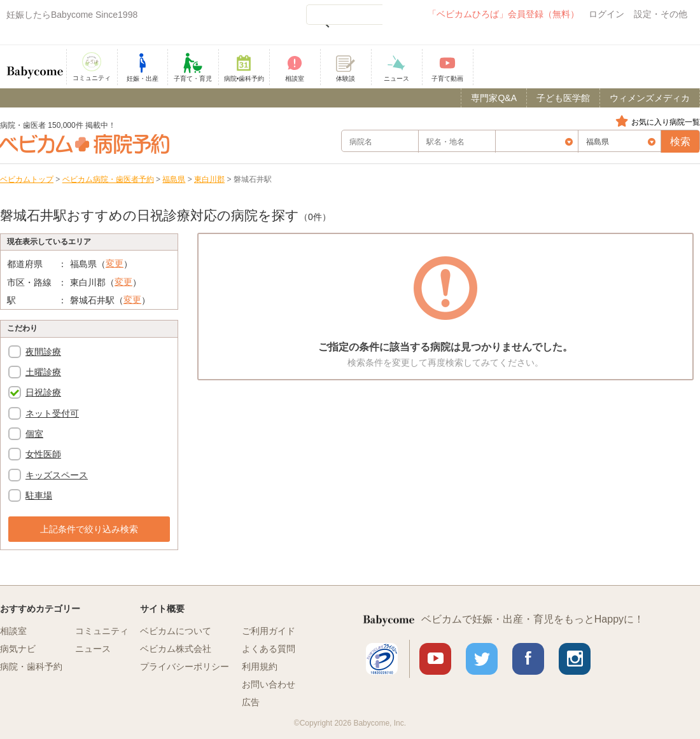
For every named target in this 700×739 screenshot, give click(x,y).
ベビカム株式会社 (176, 649)
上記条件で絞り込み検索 (89, 529)
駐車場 (39, 495)
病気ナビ (18, 649)
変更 (115, 263)
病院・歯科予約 (31, 666)
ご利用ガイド (269, 631)
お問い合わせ (269, 684)
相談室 (13, 631)
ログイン (606, 14)
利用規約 (260, 666)
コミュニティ (102, 631)
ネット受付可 (52, 413)
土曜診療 (43, 372)
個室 (34, 434)
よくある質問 (269, 649)
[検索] (344, 15)
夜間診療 (43, 352)
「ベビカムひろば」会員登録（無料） (503, 14)
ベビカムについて (176, 631)
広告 (251, 702)
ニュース (93, 649)
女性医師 (43, 454)
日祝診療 (43, 392)
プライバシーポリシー (185, 666)
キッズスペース (57, 475)
